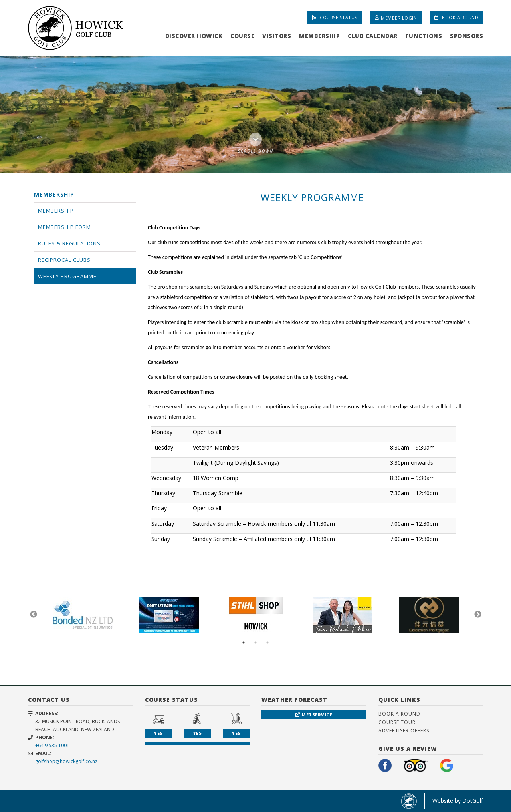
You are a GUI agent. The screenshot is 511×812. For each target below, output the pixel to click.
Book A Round (456, 17)
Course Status (335, 17)
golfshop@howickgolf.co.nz (66, 761)
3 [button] (267, 643)
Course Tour (397, 722)
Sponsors (466, 36)
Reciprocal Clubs (64, 260)
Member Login (396, 17)
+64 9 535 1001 (52, 745)
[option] (255, 114)
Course (242, 36)
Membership (319, 36)
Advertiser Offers (404, 731)
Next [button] (478, 615)
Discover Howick (194, 36)
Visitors (277, 36)
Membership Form (64, 227)
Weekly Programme (67, 276)
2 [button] (255, 643)
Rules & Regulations (69, 243)
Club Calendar (373, 36)
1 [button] (244, 643)
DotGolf (473, 801)
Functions (424, 36)
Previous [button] (34, 615)
